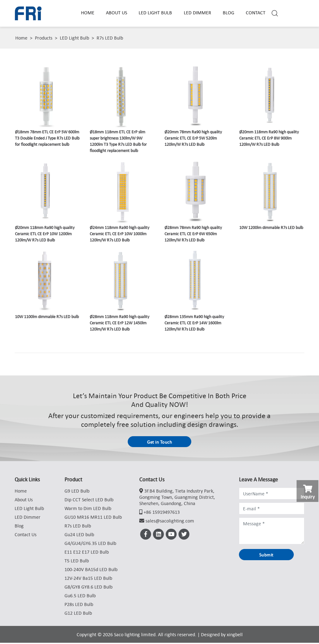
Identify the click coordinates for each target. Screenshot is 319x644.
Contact (256, 12)
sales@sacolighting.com (170, 522)
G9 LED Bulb (77, 492)
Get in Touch (160, 442)
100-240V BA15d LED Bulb (91, 570)
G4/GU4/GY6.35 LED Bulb (90, 544)
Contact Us (26, 536)
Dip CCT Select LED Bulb (89, 501)
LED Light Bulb (156, 12)
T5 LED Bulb (77, 562)
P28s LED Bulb (79, 605)
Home (88, 12)
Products (44, 38)
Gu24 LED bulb (79, 536)
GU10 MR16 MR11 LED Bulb (93, 518)
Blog (229, 12)
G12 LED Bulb (78, 614)
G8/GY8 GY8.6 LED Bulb (88, 588)
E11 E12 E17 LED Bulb (87, 553)
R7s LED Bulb (110, 38)
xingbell (235, 636)
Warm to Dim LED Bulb (88, 509)
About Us (117, 12)
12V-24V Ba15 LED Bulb (88, 579)
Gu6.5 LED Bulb (80, 597)
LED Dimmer (198, 12)
